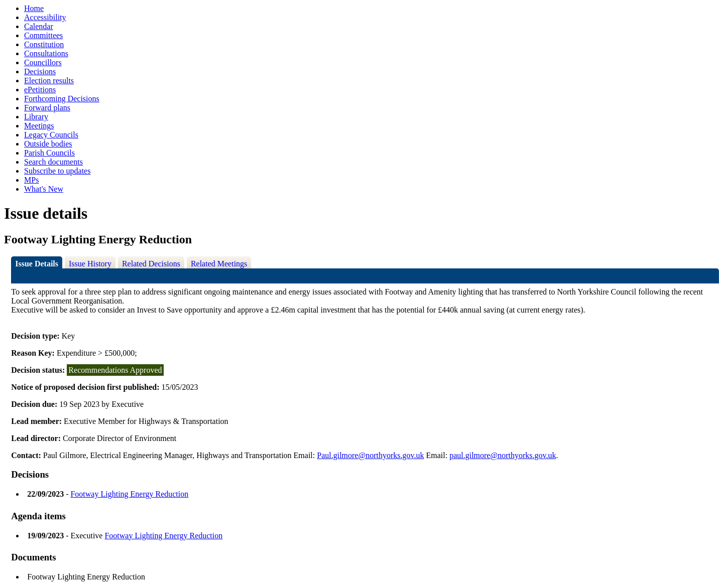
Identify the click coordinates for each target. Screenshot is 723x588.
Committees (43, 35)
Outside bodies (48, 144)
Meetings (39, 126)
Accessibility (45, 17)
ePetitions (40, 90)
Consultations (46, 53)
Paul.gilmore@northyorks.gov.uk (370, 455)
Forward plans (47, 108)
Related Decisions (151, 264)
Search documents (53, 162)
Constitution (44, 44)
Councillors (43, 62)
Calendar (39, 26)
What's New (44, 189)
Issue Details (37, 264)
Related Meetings (219, 264)
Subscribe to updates (57, 171)
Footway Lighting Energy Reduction (129, 494)
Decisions (40, 71)
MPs (31, 180)
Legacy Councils (51, 135)
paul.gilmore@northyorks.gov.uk (503, 455)
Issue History (90, 264)
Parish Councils (49, 153)
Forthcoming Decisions (62, 99)
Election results (49, 81)
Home (34, 8)
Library (36, 117)
